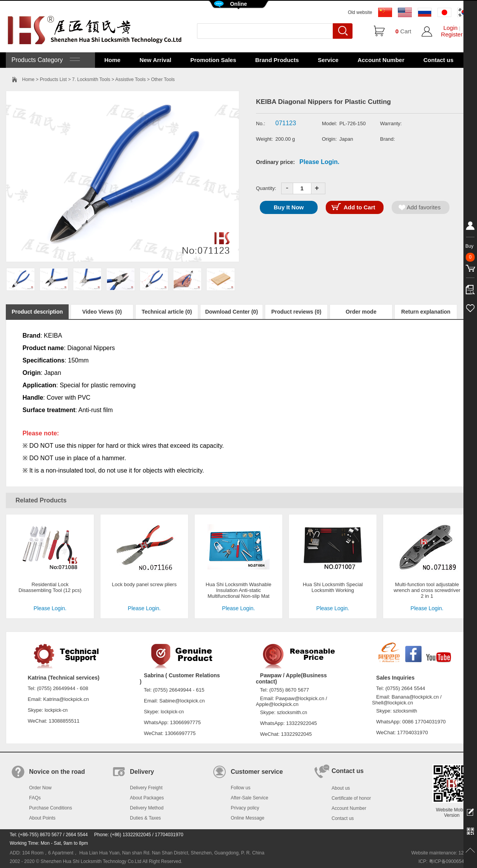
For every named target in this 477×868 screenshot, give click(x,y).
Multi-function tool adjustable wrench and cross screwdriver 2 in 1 (427, 590)
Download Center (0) (232, 312)
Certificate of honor (351, 798)
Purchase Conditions (51, 808)
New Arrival (156, 60)
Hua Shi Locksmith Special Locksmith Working (333, 587)
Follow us (241, 788)
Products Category (45, 60)
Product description (37, 312)
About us (341, 788)
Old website (360, 12)
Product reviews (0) (296, 312)
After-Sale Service (250, 798)
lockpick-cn (56, 710)
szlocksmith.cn (292, 713)
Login (450, 28)
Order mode (361, 312)
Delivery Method (147, 808)
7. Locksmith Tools (91, 79)
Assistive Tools (130, 79)
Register (452, 34)
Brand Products (277, 60)
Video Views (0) (102, 312)
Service (328, 60)
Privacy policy (245, 808)
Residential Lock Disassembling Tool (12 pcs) (50, 587)
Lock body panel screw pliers (144, 584)
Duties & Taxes (145, 818)
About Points (42, 818)
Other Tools (163, 79)
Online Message (248, 818)
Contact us (439, 60)
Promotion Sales (213, 60)
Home (112, 60)
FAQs (35, 798)
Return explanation (426, 312)
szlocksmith (405, 711)
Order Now (40, 788)
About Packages (147, 798)
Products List (53, 79)
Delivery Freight (146, 788)
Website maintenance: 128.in (441, 853)
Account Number (381, 60)
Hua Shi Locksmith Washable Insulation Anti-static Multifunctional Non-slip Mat (238, 590)
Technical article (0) (167, 312)
